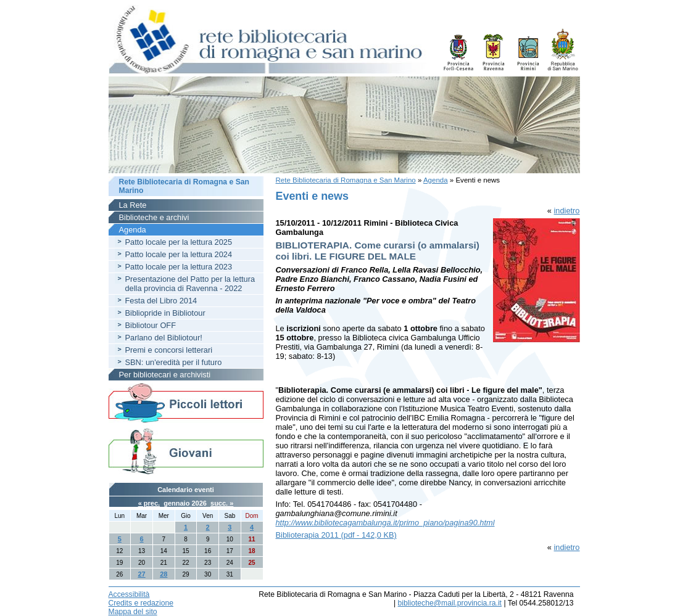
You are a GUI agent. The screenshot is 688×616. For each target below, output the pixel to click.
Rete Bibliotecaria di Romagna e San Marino (346, 180)
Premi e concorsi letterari (169, 350)
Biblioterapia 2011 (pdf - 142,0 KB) (336, 535)
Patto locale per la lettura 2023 (179, 267)
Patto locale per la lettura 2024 (179, 254)
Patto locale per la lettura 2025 (179, 242)
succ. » (222, 503)
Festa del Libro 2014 (161, 301)
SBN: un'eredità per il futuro (174, 362)
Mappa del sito (133, 612)
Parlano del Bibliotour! (164, 338)
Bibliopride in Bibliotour (165, 313)
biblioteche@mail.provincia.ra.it (450, 603)
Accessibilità (129, 594)
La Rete (133, 205)
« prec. (149, 503)
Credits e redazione (141, 603)
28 (164, 574)
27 (141, 574)
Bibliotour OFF (151, 325)
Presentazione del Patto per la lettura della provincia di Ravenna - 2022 (190, 284)
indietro (567, 211)
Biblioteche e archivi (154, 217)
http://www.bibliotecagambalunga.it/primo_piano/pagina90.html (385, 523)
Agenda (436, 180)
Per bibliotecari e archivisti (165, 375)
